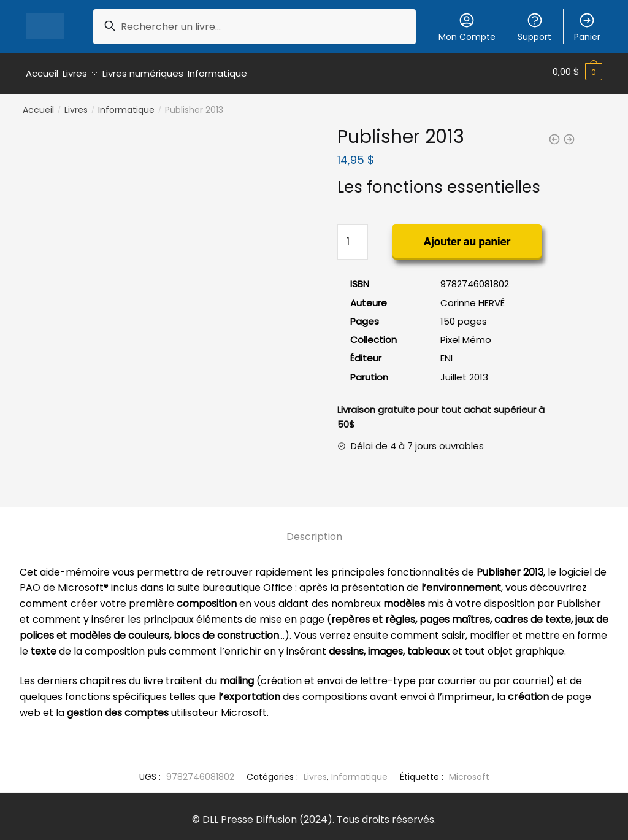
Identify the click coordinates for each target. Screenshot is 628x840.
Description (314, 532)
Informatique (126, 106)
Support (534, 27)
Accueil (38, 106)
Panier (587, 27)
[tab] (314, 522)
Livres (76, 106)
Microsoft (469, 772)
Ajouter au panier (467, 237)
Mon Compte (467, 27)
